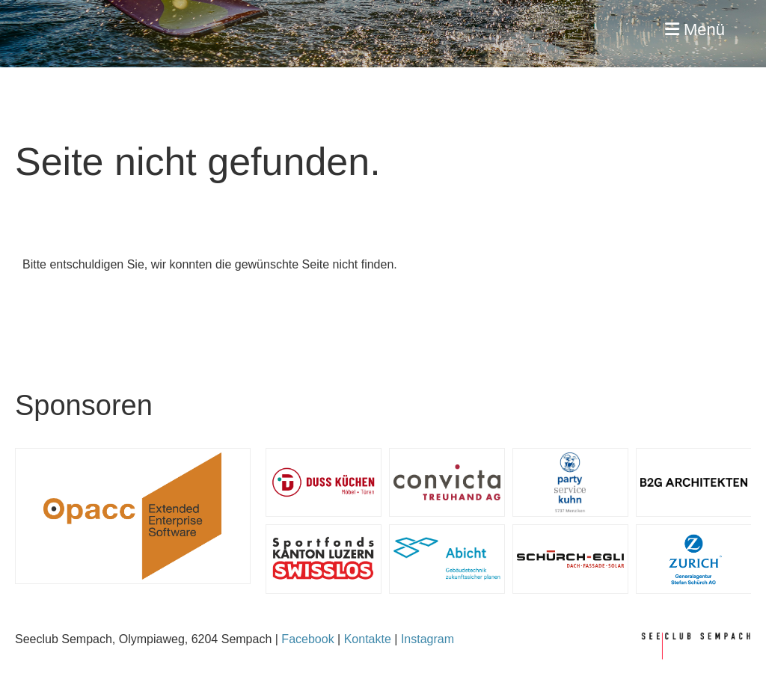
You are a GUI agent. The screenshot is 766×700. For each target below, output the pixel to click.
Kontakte (368, 639)
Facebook (307, 639)
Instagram (428, 639)
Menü (695, 30)
